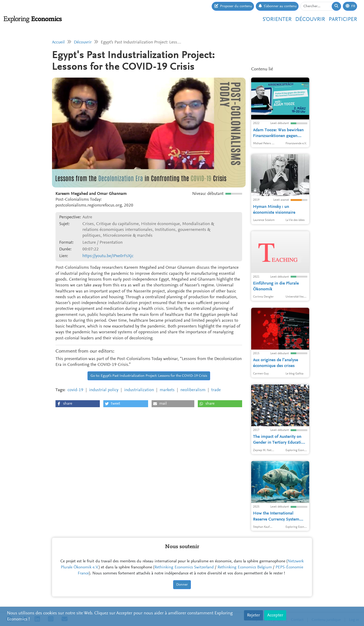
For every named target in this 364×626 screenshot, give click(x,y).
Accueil (58, 42)
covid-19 (75, 390)
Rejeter (253, 615)
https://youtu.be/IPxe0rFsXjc (108, 256)
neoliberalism (193, 390)
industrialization (139, 390)
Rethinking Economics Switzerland (184, 567)
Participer (343, 20)
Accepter (275, 615)
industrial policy (104, 390)
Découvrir (310, 20)
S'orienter (277, 20)
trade (216, 390)
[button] (78, 404)
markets (167, 390)
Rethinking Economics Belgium (245, 567)
